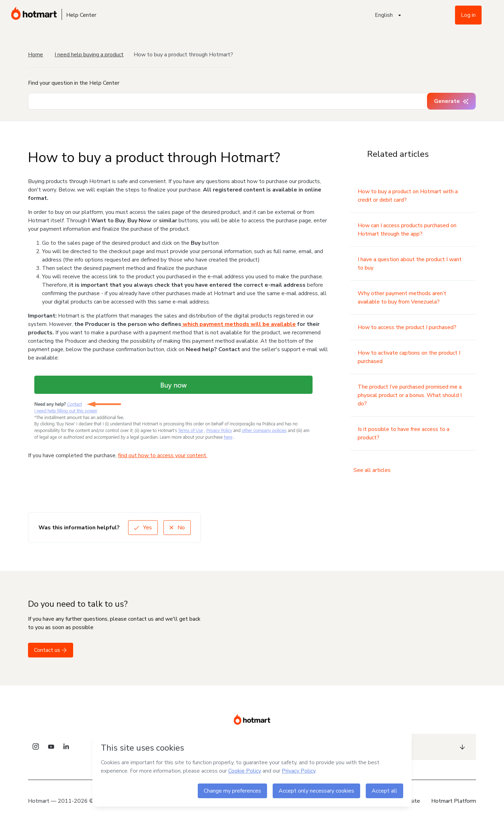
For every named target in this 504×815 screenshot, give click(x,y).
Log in (468, 15)
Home (36, 55)
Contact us (51, 650)
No (177, 528)
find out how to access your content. (163, 455)
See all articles (372, 470)
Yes (143, 528)
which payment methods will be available (239, 324)
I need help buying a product (89, 55)
